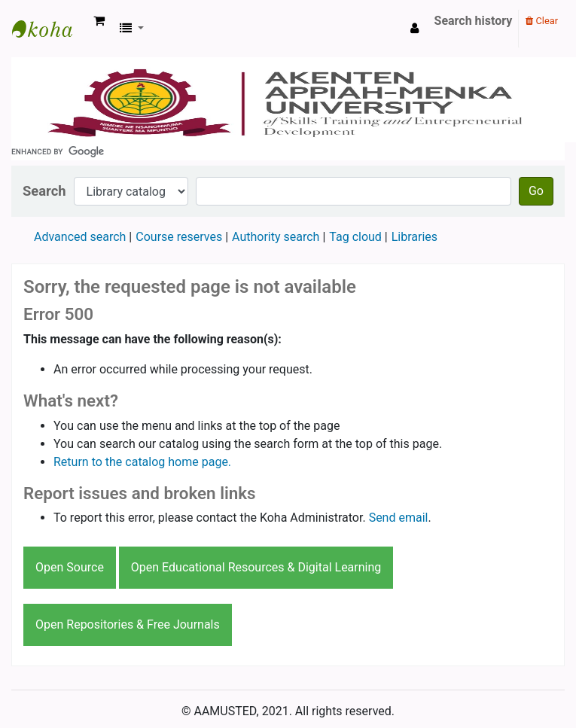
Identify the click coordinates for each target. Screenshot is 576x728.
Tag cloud (355, 237)
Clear (542, 21)
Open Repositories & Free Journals (128, 624)
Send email (399, 518)
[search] (288, 151)
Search (44, 191)
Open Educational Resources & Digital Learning (256, 567)
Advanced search (80, 237)
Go (536, 191)
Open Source (70, 567)
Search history (474, 21)
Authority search (276, 237)
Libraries (414, 237)
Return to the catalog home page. (142, 462)
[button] (99, 21)
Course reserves (179, 237)
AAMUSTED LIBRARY (50, 29)
